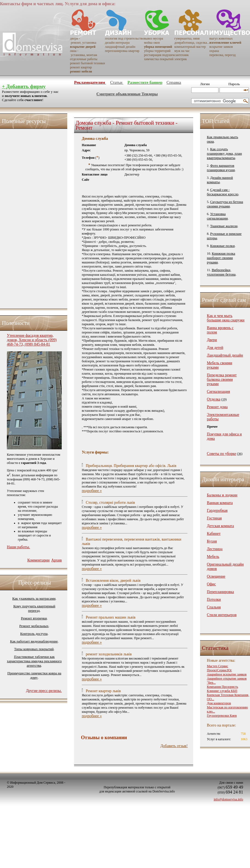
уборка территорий (157, 51)
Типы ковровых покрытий (34, 649)
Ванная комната (220, 503)
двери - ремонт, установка (83, 41)
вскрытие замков (221, 47)
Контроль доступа (34, 634)
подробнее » (92, 491)
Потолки (214, 599)
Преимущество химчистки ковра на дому (34, 675)
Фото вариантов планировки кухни (221, 168)
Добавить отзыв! (174, 746)
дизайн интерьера (117, 43)
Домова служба (95, 139)
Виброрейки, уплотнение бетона (221, 272)
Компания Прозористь (223, 687)
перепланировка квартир (122, 51)
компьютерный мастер (190, 47)
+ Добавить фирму (24, 86)
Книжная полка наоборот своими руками (221, 258)
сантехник (181, 55)
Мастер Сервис (218, 666)
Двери (212, 340)
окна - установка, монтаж (84, 53)
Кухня (212, 541)
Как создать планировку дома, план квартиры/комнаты (224, 153)
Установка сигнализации (217, 216)
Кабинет (214, 534)
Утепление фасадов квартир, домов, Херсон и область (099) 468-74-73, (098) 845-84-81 (32, 340)
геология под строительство (124, 38)
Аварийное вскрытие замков (227, 674)
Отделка (214, 399)
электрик (181, 59)
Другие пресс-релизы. (44, 691)
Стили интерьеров (222, 615)
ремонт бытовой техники (87, 63)
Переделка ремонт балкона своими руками (222, 379)
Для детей (215, 348)
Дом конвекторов (219, 703)
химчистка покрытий (159, 59)
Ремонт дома (217, 407)
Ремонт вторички (34, 618)
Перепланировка (220, 592)
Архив (57, 560)
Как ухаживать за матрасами (34, 598)
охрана (214, 51)
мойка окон (152, 43)
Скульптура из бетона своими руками (225, 204)
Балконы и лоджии (222, 495)
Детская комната (220, 526)
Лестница (215, 549)
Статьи (117, 82)
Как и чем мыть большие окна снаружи (226, 318)
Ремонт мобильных (34, 626)
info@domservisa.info (228, 799)
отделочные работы (84, 59)
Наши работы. (18, 547)
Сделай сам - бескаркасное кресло (223, 192)
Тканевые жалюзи (224, 226)
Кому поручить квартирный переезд (34, 608)
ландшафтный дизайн (120, 47)
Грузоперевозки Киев (222, 716)
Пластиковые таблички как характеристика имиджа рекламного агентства (34, 661)
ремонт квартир (81, 67)
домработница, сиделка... (192, 43)
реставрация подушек (159, 55)
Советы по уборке (222, 454)
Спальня (214, 607)
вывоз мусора (154, 38)
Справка (174, 82)
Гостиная (214, 518)
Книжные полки (222, 246)
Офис (211, 584)
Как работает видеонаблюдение (34, 641)
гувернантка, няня (187, 38)
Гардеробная (217, 510)
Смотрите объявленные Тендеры (127, 94)
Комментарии (38, 560)
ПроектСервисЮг (219, 670)
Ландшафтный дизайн (225, 355)
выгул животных (221, 38)
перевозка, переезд (223, 55)
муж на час (182, 51)
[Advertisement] (29, 217)
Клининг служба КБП (222, 691)
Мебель (213, 557)
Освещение (216, 576)
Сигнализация (218, 392)
